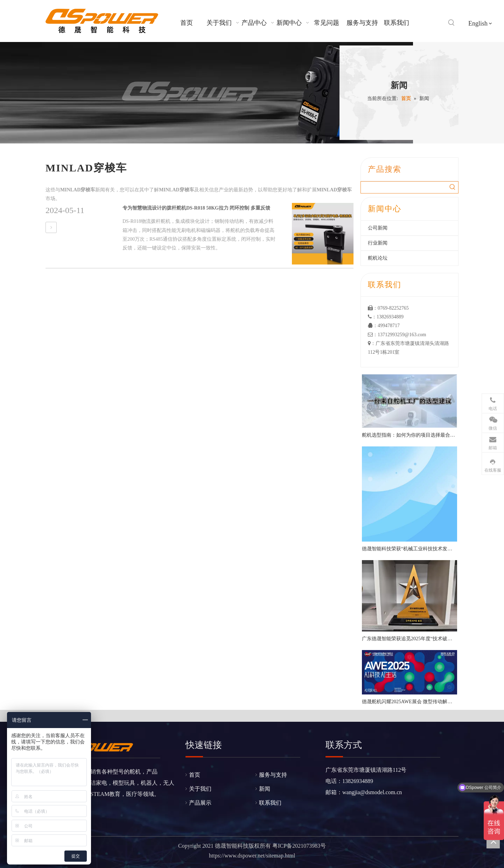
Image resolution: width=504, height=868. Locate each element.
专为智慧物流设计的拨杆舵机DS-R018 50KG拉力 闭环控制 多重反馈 (196, 208)
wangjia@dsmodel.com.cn (372, 792)
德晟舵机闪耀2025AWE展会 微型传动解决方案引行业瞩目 (409, 702)
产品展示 (200, 803)
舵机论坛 (378, 258)
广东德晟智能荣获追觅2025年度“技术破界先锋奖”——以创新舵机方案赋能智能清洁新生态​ (409, 639)
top (493, 842)
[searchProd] (404, 187)
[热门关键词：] (451, 23)
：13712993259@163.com (397, 335)
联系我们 (270, 803)
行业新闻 (378, 243)
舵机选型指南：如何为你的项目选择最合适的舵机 (409, 435)
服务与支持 (273, 775)
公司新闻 (378, 228)
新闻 (265, 789)
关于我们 (200, 789)
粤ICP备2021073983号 (299, 846)
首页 (195, 775)
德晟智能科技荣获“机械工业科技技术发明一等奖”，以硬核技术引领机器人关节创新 (409, 549)
